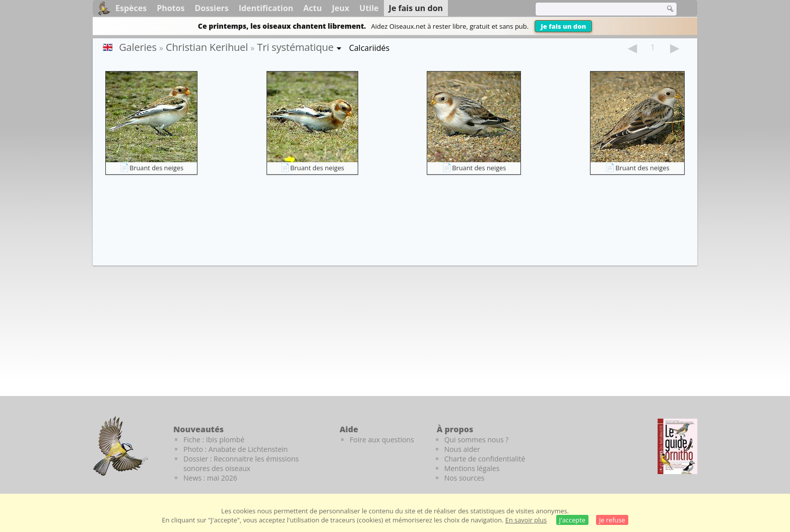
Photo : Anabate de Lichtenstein (236, 449)
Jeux (341, 8)
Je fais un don (563, 26)
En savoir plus (526, 520)
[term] (594, 9)
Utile (369, 8)
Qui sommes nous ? (477, 440)
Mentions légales (472, 468)
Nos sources (465, 478)
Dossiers (211, 8)
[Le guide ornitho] (677, 446)
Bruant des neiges (156, 168)
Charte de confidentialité (485, 459)
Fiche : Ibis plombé (214, 440)
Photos (171, 8)
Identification (266, 8)
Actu (313, 8)
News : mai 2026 (210, 478)
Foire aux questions (382, 440)
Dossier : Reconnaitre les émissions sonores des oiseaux (241, 463)
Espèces (131, 8)
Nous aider (462, 449)
